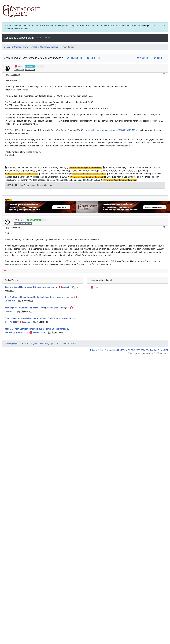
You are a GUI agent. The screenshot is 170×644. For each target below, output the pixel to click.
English (34, 47)
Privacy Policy (97, 350)
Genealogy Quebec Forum (19, 38)
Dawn (18, 66)
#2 (164, 227)
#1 (164, 74)
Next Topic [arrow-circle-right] (94, 58)
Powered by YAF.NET (114, 350)
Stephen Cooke (37, 333)
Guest (95, 288)
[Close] (165, 26)
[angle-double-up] (163, 636)
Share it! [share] (142, 58)
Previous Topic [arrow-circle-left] (75, 58)
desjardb (20, 220)
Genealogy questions (50, 47)
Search (40, 38)
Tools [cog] (158, 58)
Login (147, 26)
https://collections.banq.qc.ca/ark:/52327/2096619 (109, 130)
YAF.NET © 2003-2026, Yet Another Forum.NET (147, 350)
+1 (6, 271)
